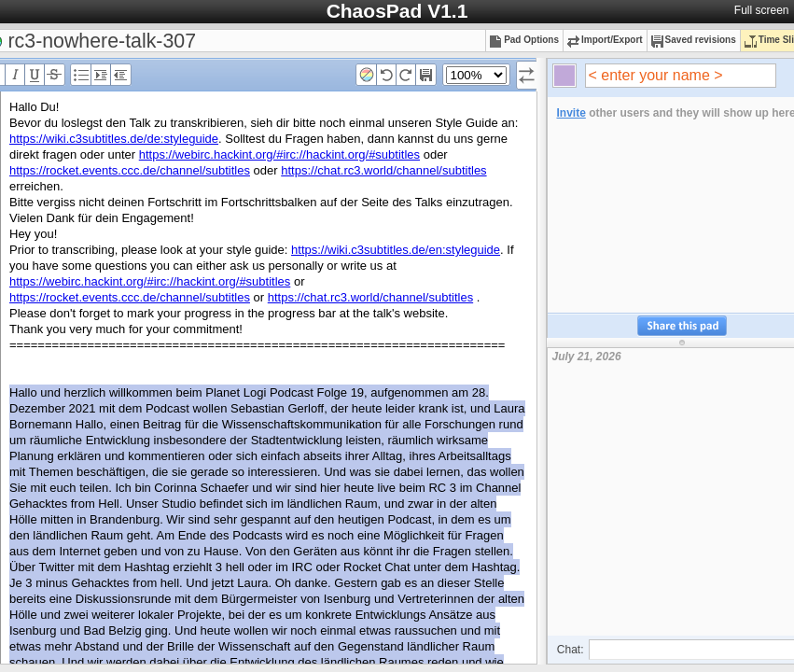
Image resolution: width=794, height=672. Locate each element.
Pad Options (524, 40)
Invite (571, 113)
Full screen (762, 10)
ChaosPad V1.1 (397, 11)
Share (682, 326)
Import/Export (605, 40)
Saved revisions (694, 40)
